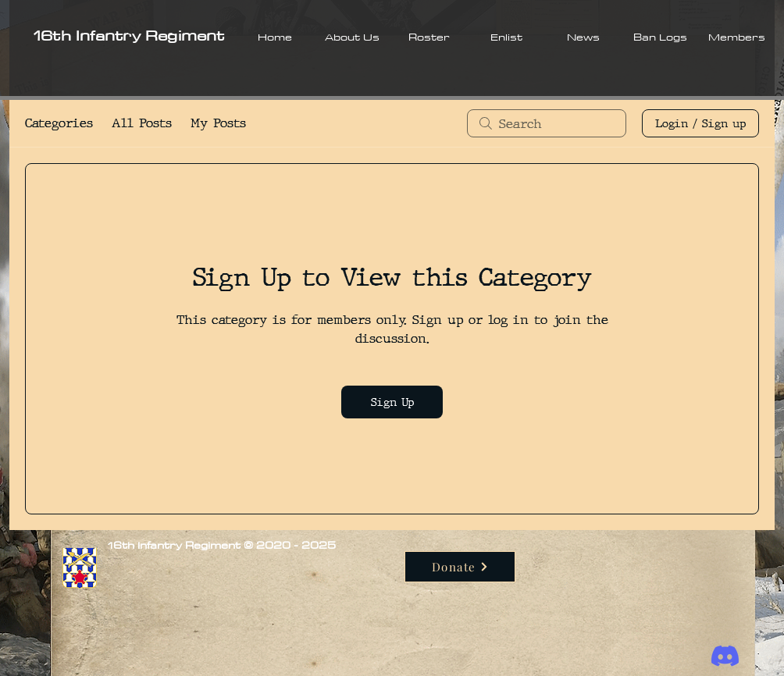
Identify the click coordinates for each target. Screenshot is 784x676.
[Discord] (725, 656)
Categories (59, 123)
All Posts (142, 123)
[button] (352, 37)
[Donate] (460, 567)
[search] (547, 123)
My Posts (218, 123)
